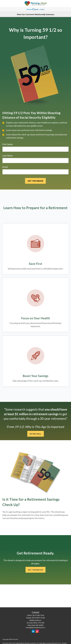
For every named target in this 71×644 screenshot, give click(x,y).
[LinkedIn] (33, 631)
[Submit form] (35, 181)
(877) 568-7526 (38, 615)
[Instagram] (37, 631)
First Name (8, 144)
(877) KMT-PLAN (38, 618)
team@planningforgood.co (35, 627)
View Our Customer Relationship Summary (36, 14)
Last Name (8, 156)
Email (5, 167)
